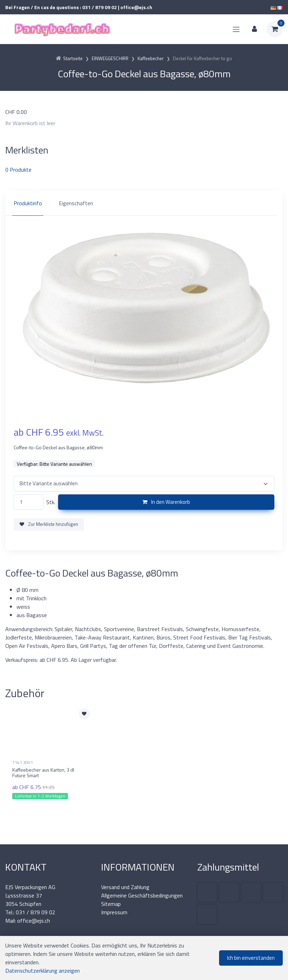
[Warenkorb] (275, 29)
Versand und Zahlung (125, 887)
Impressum (114, 912)
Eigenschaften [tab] (76, 203)
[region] (144, 203)
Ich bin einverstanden (251, 958)
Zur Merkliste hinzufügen (49, 524)
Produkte (18, 170)
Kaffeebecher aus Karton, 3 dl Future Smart (43, 773)
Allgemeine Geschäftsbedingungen (142, 895)
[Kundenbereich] (254, 29)
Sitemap (111, 904)
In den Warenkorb (166, 502)
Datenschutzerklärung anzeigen (43, 971)
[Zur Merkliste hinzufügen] (84, 714)
